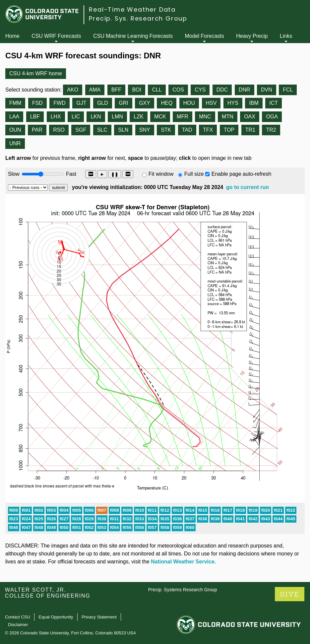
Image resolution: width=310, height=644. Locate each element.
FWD (59, 103)
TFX (208, 130)
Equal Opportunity (56, 617)
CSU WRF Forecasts (56, 36)
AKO (73, 90)
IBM (254, 103)
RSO (59, 130)
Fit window (161, 174)
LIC (76, 117)
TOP (229, 130)
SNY (145, 130)
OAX (250, 117)
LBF (35, 117)
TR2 (271, 130)
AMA (95, 90)
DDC (222, 90)
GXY (145, 103)
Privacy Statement (99, 617)
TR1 (250, 130)
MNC (205, 117)
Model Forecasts (205, 36)
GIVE (290, 594)
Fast (71, 174)
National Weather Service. (183, 562)
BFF (116, 90)
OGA (272, 117)
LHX (56, 117)
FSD (37, 103)
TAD (187, 130)
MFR (183, 117)
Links (286, 36)
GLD (103, 103)
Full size (194, 174)
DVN (267, 90)
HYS (233, 103)
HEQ (167, 103)
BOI (137, 90)
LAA (14, 117)
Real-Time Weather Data (132, 9)
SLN (123, 130)
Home (12, 36)
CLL (157, 90)
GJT (81, 103)
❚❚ (115, 174)
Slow (14, 174)
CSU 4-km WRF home (36, 73)
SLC (102, 130)
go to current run (248, 187)
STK (166, 130)
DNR (245, 90)
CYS (200, 90)
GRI (123, 103)
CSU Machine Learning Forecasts (133, 36)
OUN (15, 130)
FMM (15, 103)
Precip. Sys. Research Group (138, 18)
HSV (211, 103)
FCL (288, 90)
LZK (138, 117)
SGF (81, 130)
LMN (117, 117)
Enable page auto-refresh (242, 174)
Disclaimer (18, 625)
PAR (37, 130)
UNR (15, 143)
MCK (160, 117)
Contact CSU (18, 617)
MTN (228, 117)
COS (178, 90)
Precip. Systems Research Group (183, 590)
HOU (189, 103)
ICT (274, 103)
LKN (96, 117)
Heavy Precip (252, 36)
